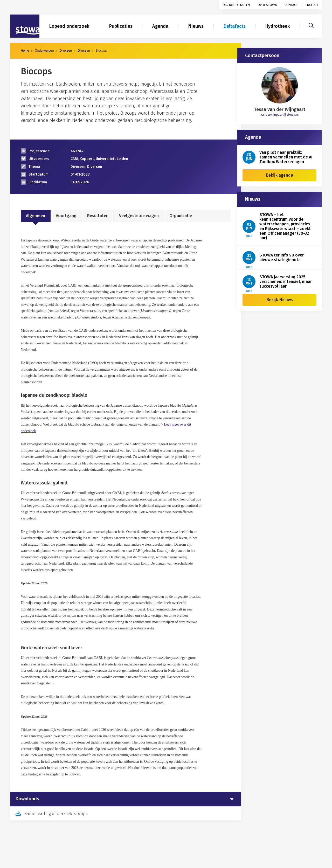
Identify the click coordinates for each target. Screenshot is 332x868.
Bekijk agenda (279, 175)
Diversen (65, 51)
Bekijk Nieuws (280, 300)
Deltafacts (235, 26)
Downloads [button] (27, 799)
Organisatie (181, 216)
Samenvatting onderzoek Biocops (56, 814)
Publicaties (121, 26)
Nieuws (196, 26)
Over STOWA (267, 5)
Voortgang (66, 216)
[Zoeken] (311, 25)
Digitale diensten (236, 5)
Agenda (160, 26)
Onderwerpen (44, 51)
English (312, 5)
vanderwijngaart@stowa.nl (279, 115)
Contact (291, 5)
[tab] (126, 799)
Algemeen (36, 216)
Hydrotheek (278, 26)
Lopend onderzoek (69, 26)
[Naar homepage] (25, 26)
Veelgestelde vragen (139, 216)
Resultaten (98, 216)
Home (25, 51)
